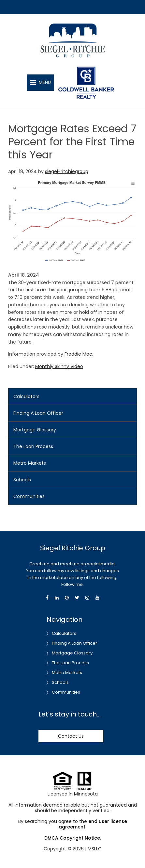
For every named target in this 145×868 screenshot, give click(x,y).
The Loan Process (33, 446)
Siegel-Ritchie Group (80, 26)
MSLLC (95, 849)
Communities (29, 496)
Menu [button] (45, 82)
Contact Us (71, 736)
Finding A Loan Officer (38, 413)
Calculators (26, 396)
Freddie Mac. (79, 354)
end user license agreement (93, 824)
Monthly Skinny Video (59, 366)
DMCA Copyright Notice (72, 838)
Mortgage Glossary (35, 430)
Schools (22, 480)
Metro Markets (30, 463)
